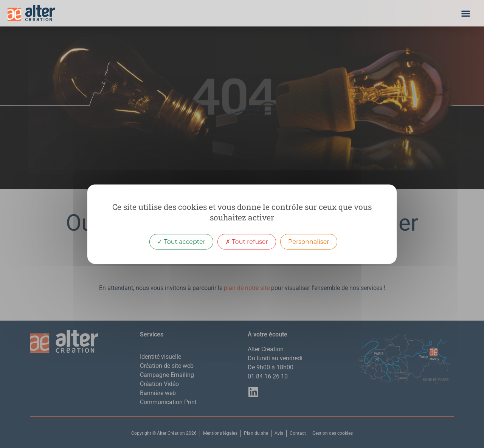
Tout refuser (247, 241)
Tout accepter (181, 241)
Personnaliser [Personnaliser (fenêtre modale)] (309, 241)
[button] (466, 13)
